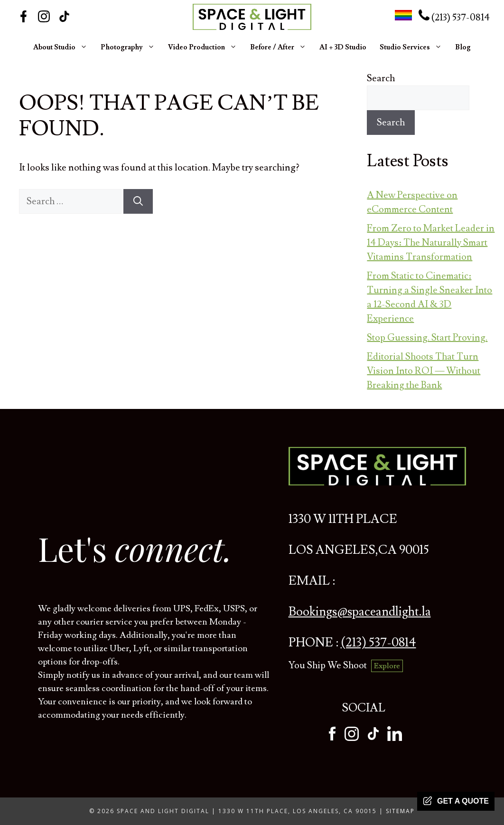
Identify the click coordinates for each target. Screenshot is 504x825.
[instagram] (352, 738)
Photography (128, 47)
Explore (387, 666)
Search (381, 78)
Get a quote (456, 801)
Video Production (202, 47)
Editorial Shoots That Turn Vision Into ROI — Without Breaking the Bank (424, 371)
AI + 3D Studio (343, 47)
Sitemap (400, 811)
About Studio (60, 47)
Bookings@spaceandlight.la (360, 612)
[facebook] (332, 738)
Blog (463, 47)
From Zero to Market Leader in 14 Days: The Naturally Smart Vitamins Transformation (431, 243)
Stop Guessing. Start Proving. (427, 338)
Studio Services (411, 47)
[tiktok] (373, 738)
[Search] (138, 201)
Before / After (278, 47)
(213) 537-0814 (454, 18)
